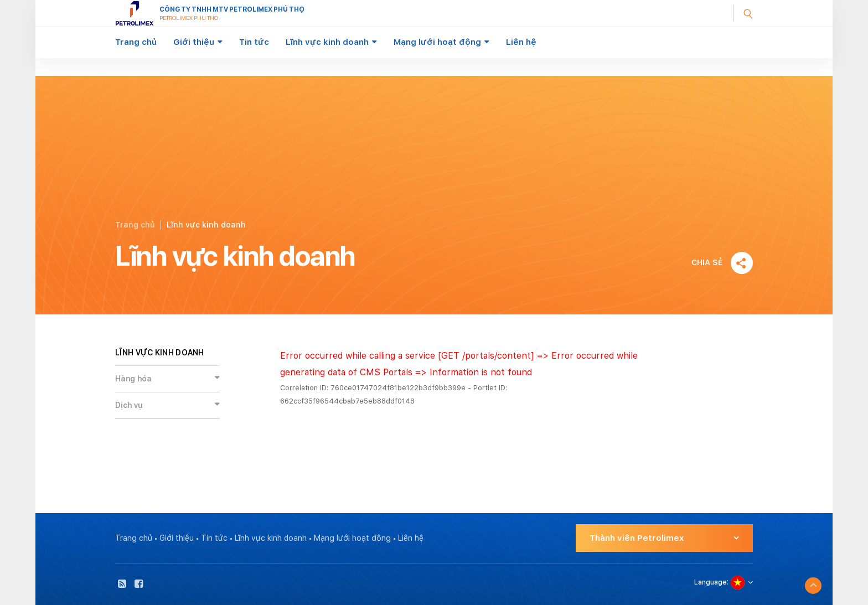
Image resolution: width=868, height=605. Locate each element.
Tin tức (254, 42)
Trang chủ (136, 42)
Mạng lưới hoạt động (437, 42)
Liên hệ (521, 42)
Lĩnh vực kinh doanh (327, 42)
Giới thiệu (194, 42)
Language (711, 582)
